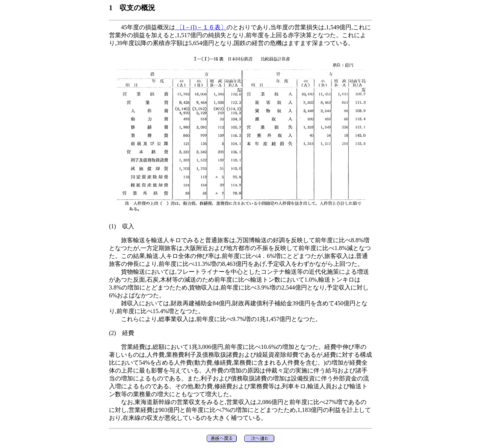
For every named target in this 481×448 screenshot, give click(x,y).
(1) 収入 (122, 226)
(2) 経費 (122, 333)
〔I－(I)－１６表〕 (201, 27)
